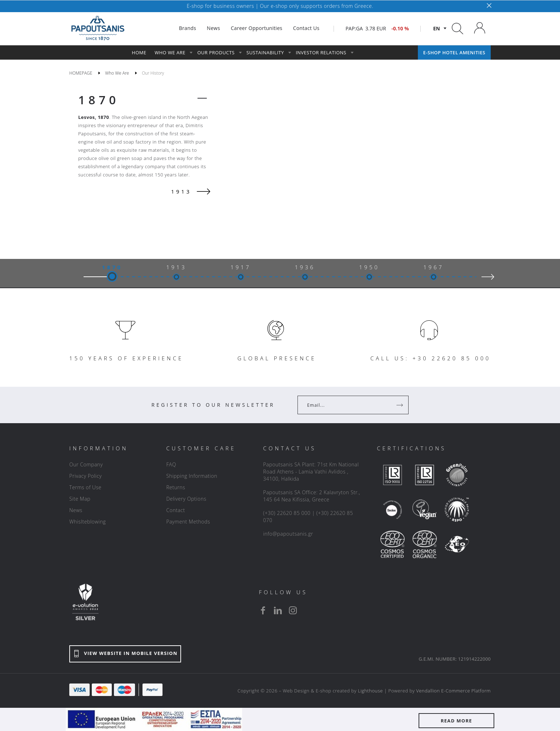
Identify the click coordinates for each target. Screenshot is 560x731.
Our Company (86, 464)
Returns (176, 487)
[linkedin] (278, 610)
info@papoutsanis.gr (288, 534)
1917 (241, 267)
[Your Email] (348, 405)
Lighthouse (370, 691)
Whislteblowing (87, 522)
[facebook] (263, 610)
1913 (176, 267)
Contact (176, 510)
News (76, 510)
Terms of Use (85, 487)
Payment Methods (188, 522)
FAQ (171, 464)
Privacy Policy (86, 476)
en (437, 28)
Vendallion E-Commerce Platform (453, 691)
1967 (433, 267)
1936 (305, 267)
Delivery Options (186, 499)
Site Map (80, 499)
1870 (99, 100)
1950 (369, 267)
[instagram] (293, 610)
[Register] (400, 405)
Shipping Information (192, 476)
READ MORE (456, 721)
